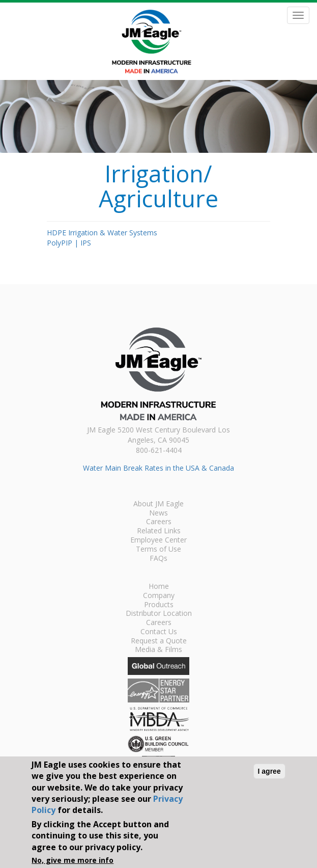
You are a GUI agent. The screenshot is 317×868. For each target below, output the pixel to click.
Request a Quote (159, 641)
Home (159, 587)
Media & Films (158, 650)
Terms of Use (158, 550)
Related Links (159, 531)
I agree (269, 771)
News (158, 513)
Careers (159, 522)
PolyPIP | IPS (69, 243)
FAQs (158, 559)
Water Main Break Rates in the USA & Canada (158, 468)
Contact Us (159, 632)
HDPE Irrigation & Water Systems (102, 233)
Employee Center (158, 540)
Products (159, 605)
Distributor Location (159, 614)
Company (159, 596)
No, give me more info (73, 860)
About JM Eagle (158, 504)
